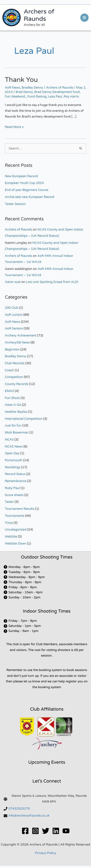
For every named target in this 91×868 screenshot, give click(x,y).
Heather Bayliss (16, 412)
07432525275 (19, 809)
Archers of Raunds (39, 15)
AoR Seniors (14, 329)
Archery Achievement (21, 336)
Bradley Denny (32, 88)
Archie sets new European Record (30, 197)
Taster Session (15, 204)
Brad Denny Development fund (57, 92)
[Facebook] (25, 831)
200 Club (12, 308)
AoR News (12, 88)
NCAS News (14, 447)
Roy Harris (71, 97)
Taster (9, 502)
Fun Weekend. (15, 97)
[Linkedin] (56, 831)
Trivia (9, 523)
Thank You (21, 80)
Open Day (12, 453)
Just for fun (13, 426)
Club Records (15, 363)
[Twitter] (46, 831)
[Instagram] (35, 831)
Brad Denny (24, 92)
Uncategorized (16, 530)
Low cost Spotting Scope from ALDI (52, 282)
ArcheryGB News (17, 343)
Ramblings (13, 467)
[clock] (22, 567)
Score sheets (14, 495)
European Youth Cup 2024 (24, 183)
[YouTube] (66, 831)
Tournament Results (20, 509)
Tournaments (15, 516)
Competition (14, 377)
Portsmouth (14, 460)
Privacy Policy (45, 853)
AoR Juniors (14, 315)
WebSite (11, 537)
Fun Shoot (12, 398)
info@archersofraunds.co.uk (29, 816)
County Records (17, 384)
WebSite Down (16, 544)
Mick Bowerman (17, 433)
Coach (9, 370)
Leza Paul (55, 97)
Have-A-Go (13, 405)
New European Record (21, 176)
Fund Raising (37, 97)
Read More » (14, 127)
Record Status (15, 474)
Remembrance (16, 481)
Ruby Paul (12, 488)
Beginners (12, 350)
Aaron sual (13, 282)
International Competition (24, 419)
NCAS (9, 440)
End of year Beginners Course (27, 190)
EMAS (9, 391)
